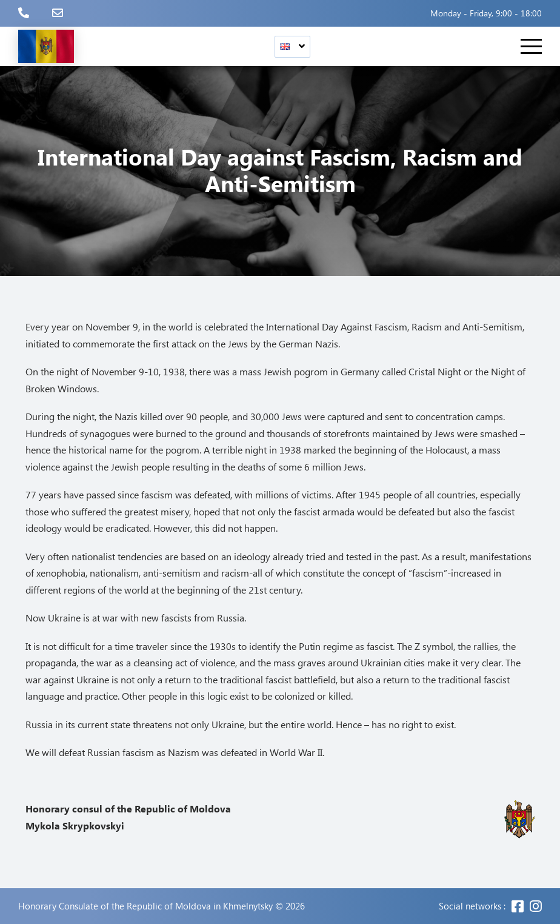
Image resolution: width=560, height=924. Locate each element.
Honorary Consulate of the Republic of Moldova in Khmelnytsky (145, 906)
